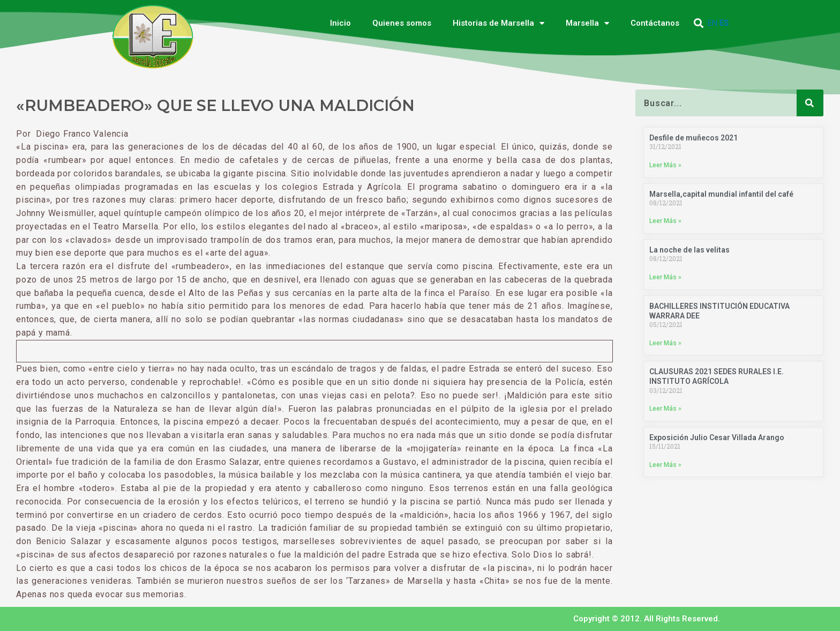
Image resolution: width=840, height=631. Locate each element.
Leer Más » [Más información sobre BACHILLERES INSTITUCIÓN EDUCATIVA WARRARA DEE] (665, 343)
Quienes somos (402, 23)
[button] (699, 23)
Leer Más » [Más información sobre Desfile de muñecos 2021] (665, 165)
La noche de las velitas (689, 250)
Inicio (340, 23)
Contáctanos (655, 23)
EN (712, 23)
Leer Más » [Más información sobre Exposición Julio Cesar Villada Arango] (665, 465)
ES (724, 23)
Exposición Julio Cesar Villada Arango (717, 437)
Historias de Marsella (498, 23)
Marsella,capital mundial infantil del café (721, 194)
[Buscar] (810, 103)
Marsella (587, 23)
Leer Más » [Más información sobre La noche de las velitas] (665, 277)
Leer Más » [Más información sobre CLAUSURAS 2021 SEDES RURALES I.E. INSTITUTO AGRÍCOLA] (665, 409)
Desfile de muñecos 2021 (693, 138)
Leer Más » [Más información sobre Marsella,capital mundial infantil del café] (665, 221)
